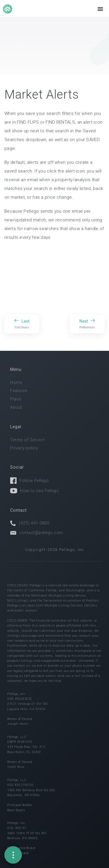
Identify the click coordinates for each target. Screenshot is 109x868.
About (16, 407)
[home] (8, 9)
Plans (16, 399)
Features (19, 391)
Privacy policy (24, 448)
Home (16, 383)
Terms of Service (27, 440)
